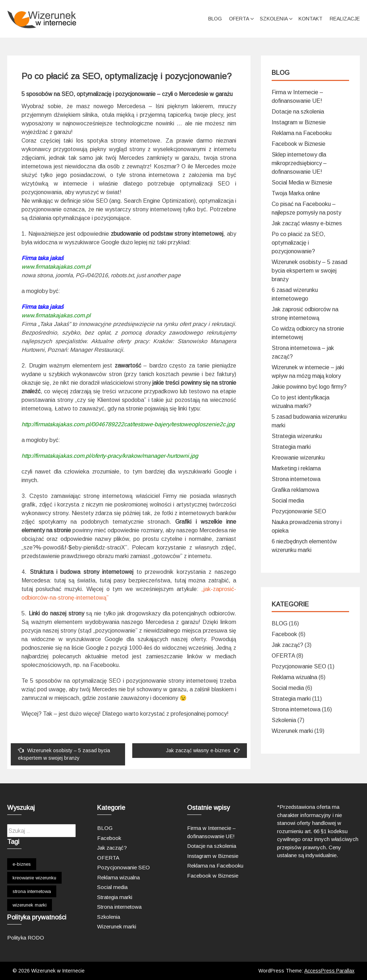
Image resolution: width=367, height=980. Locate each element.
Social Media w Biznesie (302, 182)
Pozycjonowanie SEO (299, 511)
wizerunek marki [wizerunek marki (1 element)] (30, 905)
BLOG (215, 19)
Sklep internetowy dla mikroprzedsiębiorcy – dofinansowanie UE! (299, 163)
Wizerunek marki (292, 731)
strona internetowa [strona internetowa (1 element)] (32, 891)
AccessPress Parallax (329, 971)
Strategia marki (291, 447)
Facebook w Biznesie (299, 144)
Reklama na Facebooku (302, 133)
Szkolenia (274, 19)
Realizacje (345, 19)
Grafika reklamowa (295, 490)
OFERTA (283, 656)
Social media (288, 501)
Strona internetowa (296, 479)
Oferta (239, 19)
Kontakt (311, 19)
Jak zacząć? (287, 645)
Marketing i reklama (296, 468)
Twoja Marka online (296, 193)
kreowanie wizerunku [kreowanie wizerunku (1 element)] (34, 878)
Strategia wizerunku (297, 436)
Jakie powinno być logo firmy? (309, 387)
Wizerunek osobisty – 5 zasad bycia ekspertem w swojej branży (64, 754)
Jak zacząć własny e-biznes (203, 750)
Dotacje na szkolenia (298, 112)
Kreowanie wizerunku (298, 458)
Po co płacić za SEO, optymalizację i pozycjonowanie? (299, 243)
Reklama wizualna (294, 677)
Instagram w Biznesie (299, 122)
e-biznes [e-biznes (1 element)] (22, 864)
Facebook (284, 634)
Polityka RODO (26, 938)
